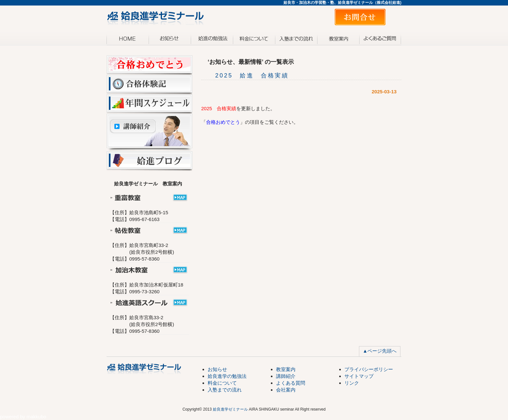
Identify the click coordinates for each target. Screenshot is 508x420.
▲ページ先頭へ (380, 351)
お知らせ (170, 38)
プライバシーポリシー (369, 369)
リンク (352, 383)
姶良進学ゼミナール (230, 409)
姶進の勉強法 (212, 38)
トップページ (128, 38)
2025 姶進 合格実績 (245, 76)
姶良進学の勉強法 (227, 376)
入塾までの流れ (296, 38)
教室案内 (338, 38)
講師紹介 (286, 376)
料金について (254, 38)
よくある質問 (380, 38)
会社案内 (286, 390)
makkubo (36, 417)
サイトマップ (359, 376)
